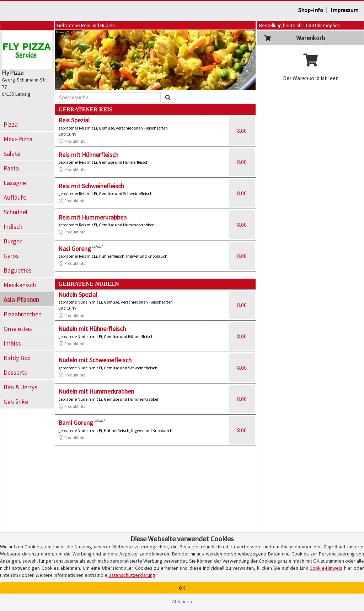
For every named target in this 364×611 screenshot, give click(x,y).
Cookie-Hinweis (326, 568)
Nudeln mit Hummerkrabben (96, 391)
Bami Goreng (76, 423)
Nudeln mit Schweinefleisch (95, 360)
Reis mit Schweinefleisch (91, 186)
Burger (13, 241)
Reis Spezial (74, 120)
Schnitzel (15, 212)
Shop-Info (311, 10)
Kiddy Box (17, 358)
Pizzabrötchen (23, 314)
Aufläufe (15, 197)
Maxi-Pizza (18, 139)
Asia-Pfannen (21, 299)
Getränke (16, 402)
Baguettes (18, 270)
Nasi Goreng (75, 249)
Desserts (15, 372)
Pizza (11, 124)
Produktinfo (72, 141)
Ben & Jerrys (20, 387)
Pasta (11, 168)
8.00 (242, 131)
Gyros (11, 256)
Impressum (344, 10)
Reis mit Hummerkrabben (92, 217)
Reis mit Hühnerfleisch (88, 155)
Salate (12, 154)
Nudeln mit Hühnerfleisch (92, 329)
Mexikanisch (20, 285)
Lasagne (15, 183)
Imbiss (12, 343)
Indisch (13, 227)
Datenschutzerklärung (132, 575)
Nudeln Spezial (78, 294)
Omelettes (18, 329)
